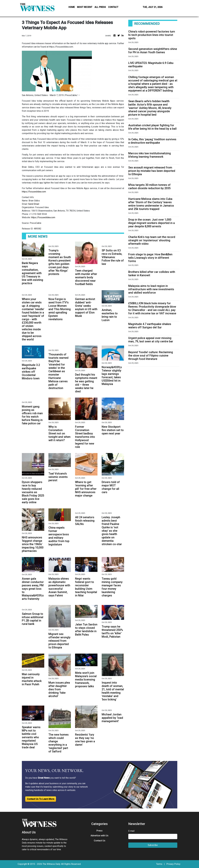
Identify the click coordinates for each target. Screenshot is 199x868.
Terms (159, 864)
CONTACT (113, 7)
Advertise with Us (99, 836)
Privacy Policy (173, 864)
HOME (72, 7)
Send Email (34, 204)
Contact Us (100, 841)
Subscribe (153, 845)
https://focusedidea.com (34, 192)
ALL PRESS (100, 7)
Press (99, 831)
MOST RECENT (85, 7)
